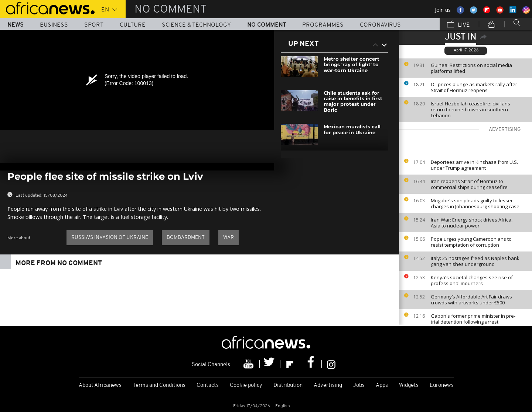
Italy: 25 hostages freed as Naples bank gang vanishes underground (475, 261)
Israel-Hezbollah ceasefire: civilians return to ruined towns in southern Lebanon (470, 109)
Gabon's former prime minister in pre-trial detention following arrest (473, 319)
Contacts (208, 386)
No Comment (267, 25)
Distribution (288, 386)
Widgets (409, 386)
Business (54, 25)
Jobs (359, 386)
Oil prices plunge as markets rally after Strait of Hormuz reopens (474, 87)
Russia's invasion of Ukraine (110, 238)
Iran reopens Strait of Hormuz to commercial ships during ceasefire (469, 184)
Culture (133, 25)
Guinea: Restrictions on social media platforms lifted (471, 68)
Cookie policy (246, 386)
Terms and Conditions (159, 386)
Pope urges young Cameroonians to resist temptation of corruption (471, 242)
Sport (94, 25)
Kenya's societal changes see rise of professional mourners (472, 280)
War (229, 238)
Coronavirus (380, 25)
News (16, 25)
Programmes (323, 25)
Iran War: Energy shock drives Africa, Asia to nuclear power (472, 223)
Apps (382, 386)
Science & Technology (196, 25)
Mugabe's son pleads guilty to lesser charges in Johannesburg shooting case (475, 203)
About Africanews (100, 386)
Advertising (328, 386)
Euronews (442, 386)
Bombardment (186, 238)
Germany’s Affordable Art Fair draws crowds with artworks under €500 (471, 300)
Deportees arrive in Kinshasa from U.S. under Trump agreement (474, 165)
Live (458, 25)
